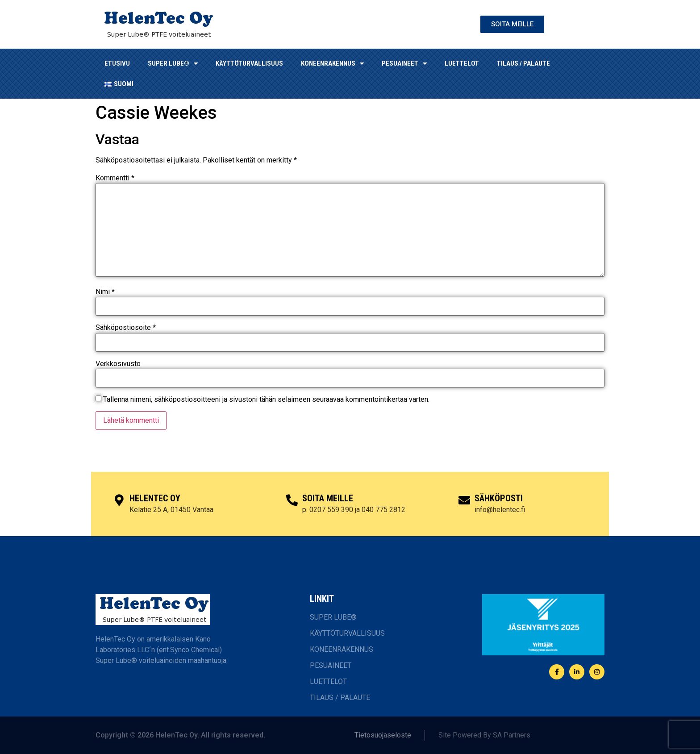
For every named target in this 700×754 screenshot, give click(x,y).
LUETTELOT (462, 63)
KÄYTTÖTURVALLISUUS (249, 63)
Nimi (105, 292)
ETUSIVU (117, 63)
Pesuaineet (404, 64)
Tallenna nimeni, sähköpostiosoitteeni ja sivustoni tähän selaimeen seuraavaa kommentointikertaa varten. (266, 400)
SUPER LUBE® (173, 64)
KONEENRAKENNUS (332, 64)
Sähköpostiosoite (126, 328)
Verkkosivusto (118, 364)
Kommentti (115, 178)
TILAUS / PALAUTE (523, 63)
